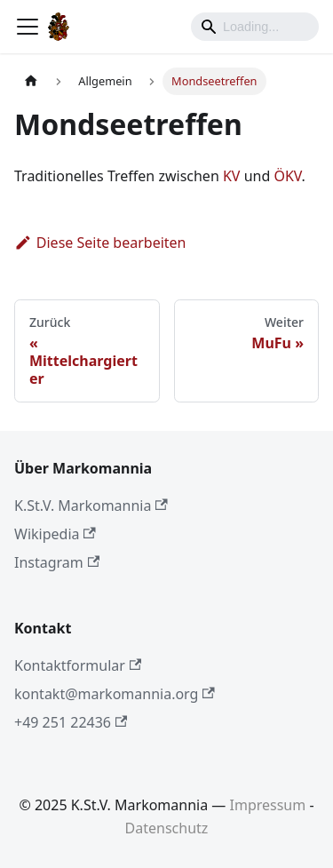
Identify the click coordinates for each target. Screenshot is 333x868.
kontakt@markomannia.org (115, 694)
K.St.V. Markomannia (91, 506)
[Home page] (31, 81)
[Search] (255, 27)
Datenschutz (167, 828)
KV (232, 176)
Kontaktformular (78, 665)
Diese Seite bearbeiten (100, 243)
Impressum (268, 805)
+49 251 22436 (71, 722)
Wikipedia (55, 534)
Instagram (57, 562)
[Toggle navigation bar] (28, 27)
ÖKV (287, 176)
